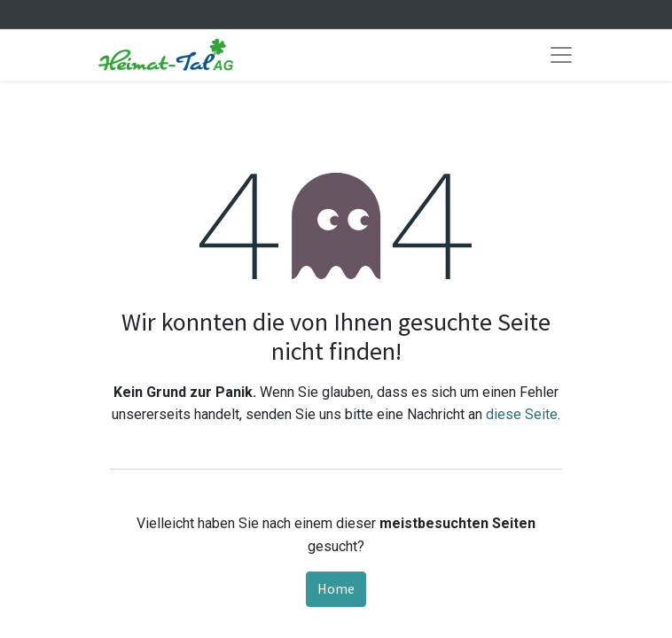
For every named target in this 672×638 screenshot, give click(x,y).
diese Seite (522, 414)
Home (336, 588)
